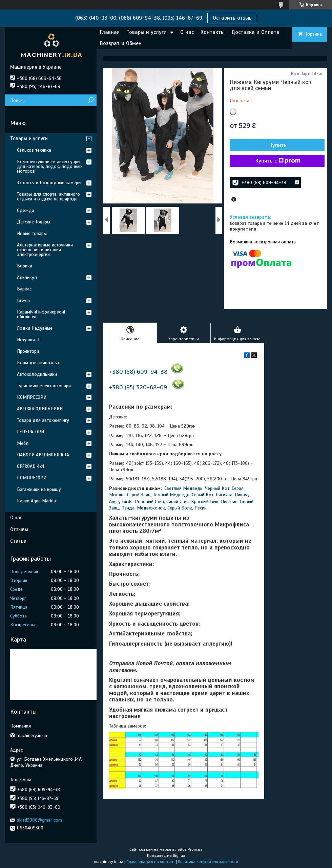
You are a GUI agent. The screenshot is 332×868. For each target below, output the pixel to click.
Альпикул (27, 277)
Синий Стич (178, 502)
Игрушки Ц (28, 340)
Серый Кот (203, 495)
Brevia (23, 300)
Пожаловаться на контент (151, 862)
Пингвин (229, 502)
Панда (128, 508)
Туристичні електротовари (44, 386)
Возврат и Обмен (121, 43)
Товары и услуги (147, 32)
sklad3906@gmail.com (39, 820)
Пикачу (242, 495)
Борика (25, 266)
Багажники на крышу (39, 489)
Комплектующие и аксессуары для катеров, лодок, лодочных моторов (50, 166)
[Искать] (91, 100)
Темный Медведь (171, 495)
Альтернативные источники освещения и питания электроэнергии (45, 250)
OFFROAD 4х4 (31, 466)
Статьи (18, 541)
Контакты (213, 32)
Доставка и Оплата (255, 32)
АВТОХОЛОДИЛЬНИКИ (40, 409)
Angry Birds (121, 502)
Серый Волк (180, 508)
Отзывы (19, 529)
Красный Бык (205, 502)
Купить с (278, 161)
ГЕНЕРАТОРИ (30, 432)
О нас (187, 32)
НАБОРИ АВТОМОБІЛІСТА (43, 455)
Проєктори (28, 351)
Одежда (26, 210)
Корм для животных (38, 363)
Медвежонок (151, 508)
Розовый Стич (149, 502)
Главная (110, 32)
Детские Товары (34, 222)
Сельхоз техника (34, 150)
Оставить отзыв (232, 18)
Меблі (23, 443)
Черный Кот (217, 488)
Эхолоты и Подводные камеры (49, 183)
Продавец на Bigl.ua (166, 855)
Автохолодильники (37, 374)
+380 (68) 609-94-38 (138, 372)
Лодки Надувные (35, 328)
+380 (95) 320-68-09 (138, 387)
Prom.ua (195, 849)
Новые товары (32, 233)
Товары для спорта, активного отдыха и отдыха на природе (48, 197)
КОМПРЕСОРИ (32, 397)
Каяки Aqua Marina (36, 501)
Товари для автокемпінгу (43, 420)
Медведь (193, 488)
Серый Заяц (139, 495)
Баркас (24, 289)
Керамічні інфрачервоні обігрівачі (41, 314)
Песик (201, 508)
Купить (278, 145)
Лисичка (224, 495)
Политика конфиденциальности (208, 862)
